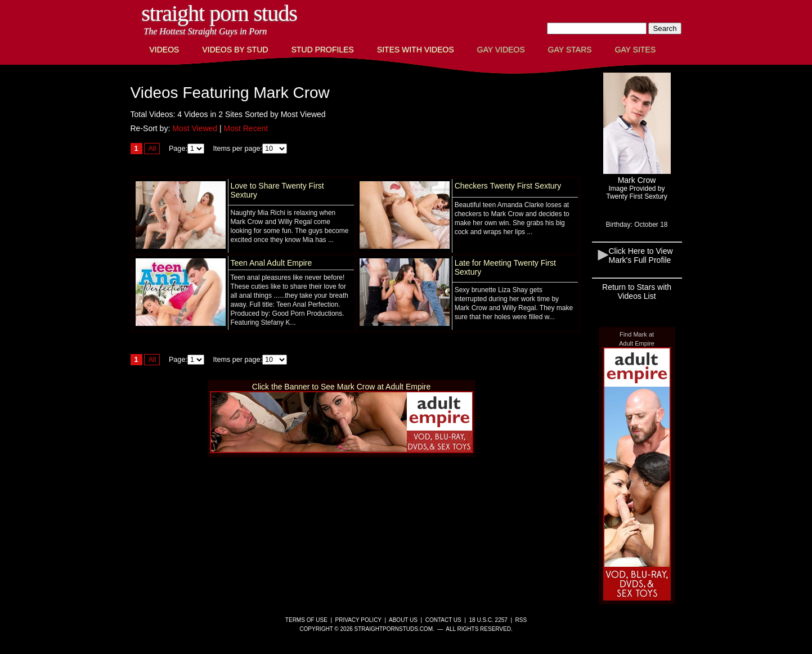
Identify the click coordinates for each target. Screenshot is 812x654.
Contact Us (443, 620)
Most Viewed (195, 128)
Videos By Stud (235, 50)
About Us (403, 620)
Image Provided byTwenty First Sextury (637, 192)
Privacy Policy (358, 620)
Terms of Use (306, 620)
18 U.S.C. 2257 (488, 620)
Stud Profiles (323, 50)
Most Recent (246, 128)
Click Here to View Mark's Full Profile (641, 256)
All (152, 149)
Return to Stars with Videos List (637, 292)
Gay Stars (570, 50)
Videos (165, 50)
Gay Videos (501, 50)
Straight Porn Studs (220, 13)
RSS (521, 620)
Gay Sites (636, 50)
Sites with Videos (416, 50)
